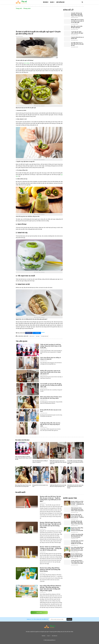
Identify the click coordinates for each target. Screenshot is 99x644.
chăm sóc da (32, 336)
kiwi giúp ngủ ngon (45, 336)
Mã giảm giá (60, 2)
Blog (52, 2)
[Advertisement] (39, 20)
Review (45, 2)
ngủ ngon (38, 336)
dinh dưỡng (27, 63)
